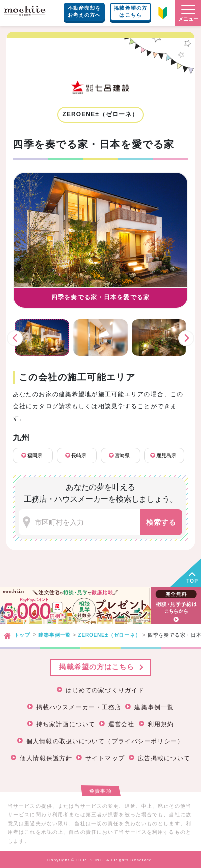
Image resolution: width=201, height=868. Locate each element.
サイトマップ (105, 758)
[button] (188, 13)
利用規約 (161, 724)
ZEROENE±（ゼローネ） (109, 635)
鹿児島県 (166, 456)
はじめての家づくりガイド (105, 690)
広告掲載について (164, 758)
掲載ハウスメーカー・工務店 (79, 707)
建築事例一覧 (55, 635)
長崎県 (79, 456)
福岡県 (35, 456)
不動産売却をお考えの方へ (85, 12)
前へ (15, 338)
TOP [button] (192, 581)
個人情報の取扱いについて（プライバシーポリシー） (105, 741)
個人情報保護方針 (46, 758)
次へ (186, 338)
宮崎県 (122, 456)
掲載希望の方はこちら (130, 12)
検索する (161, 522)
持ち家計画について (66, 724)
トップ (22, 635)
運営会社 (121, 724)
